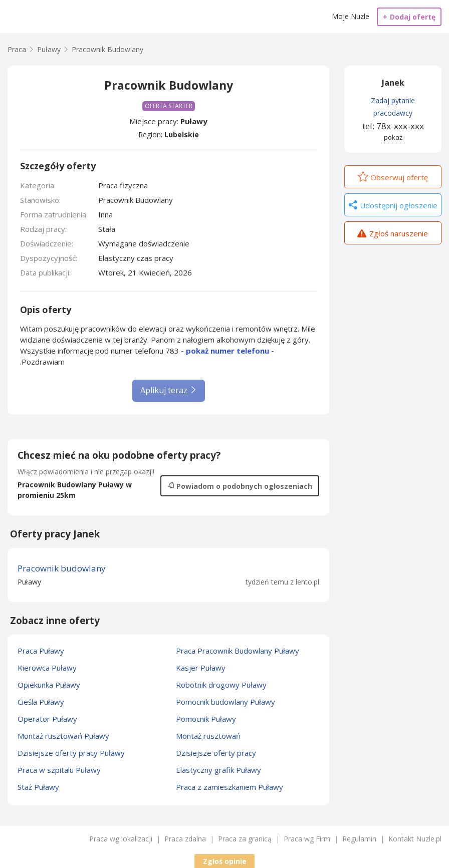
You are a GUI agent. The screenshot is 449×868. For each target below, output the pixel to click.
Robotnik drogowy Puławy (221, 685)
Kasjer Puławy (201, 668)
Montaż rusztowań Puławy (63, 736)
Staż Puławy (38, 787)
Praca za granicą (245, 839)
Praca (17, 49)
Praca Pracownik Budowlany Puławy (238, 651)
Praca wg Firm (307, 839)
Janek (393, 83)
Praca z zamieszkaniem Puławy (230, 787)
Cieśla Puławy (41, 702)
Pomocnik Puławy (206, 719)
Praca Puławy (41, 651)
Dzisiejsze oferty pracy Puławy (71, 753)
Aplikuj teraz (169, 390)
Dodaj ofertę (409, 17)
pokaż (393, 137)
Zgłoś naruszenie (393, 234)
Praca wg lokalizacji (121, 839)
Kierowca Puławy (47, 668)
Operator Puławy (47, 719)
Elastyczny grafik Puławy (218, 770)
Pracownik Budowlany (107, 49)
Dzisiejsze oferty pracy (216, 753)
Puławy (194, 121)
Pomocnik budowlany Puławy (226, 702)
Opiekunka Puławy (49, 685)
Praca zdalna (185, 839)
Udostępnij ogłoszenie (393, 206)
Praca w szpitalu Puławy (59, 770)
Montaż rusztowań (208, 736)
